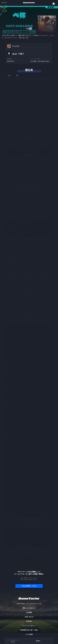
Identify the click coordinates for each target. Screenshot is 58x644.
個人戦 (18, 54)
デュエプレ (16, 46)
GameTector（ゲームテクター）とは (29, 604)
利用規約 (29, 621)
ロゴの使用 (29, 634)
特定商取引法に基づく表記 (29, 630)
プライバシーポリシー (29, 626)
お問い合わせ (29, 617)
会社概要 (29, 612)
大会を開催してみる (29, 586)
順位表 (29, 70)
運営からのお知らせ (29, 608)
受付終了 (38, 641)
